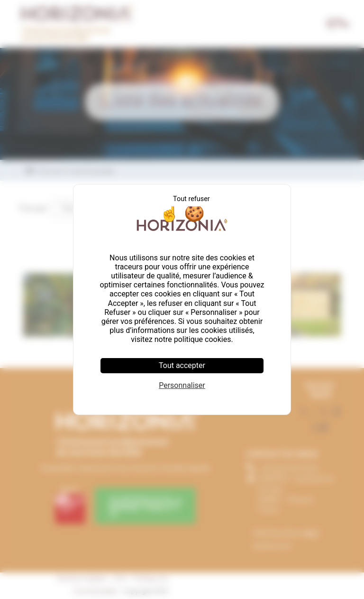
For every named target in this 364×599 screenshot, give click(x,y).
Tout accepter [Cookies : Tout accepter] (182, 365)
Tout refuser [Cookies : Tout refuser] (191, 199)
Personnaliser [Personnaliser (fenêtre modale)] (182, 385)
